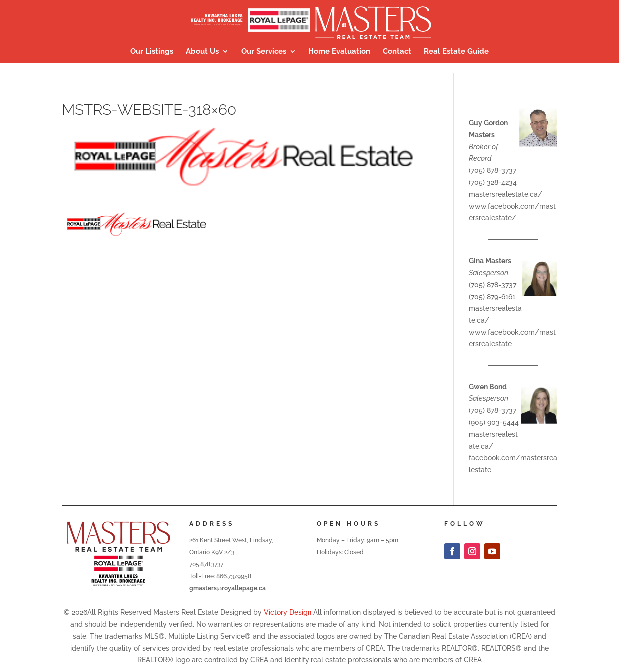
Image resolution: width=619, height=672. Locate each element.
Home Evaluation (339, 52)
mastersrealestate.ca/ (505, 194)
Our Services (264, 52)
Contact (397, 52)
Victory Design (288, 612)
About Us (202, 52)
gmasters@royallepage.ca (227, 588)
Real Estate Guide (456, 52)
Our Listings (152, 52)
